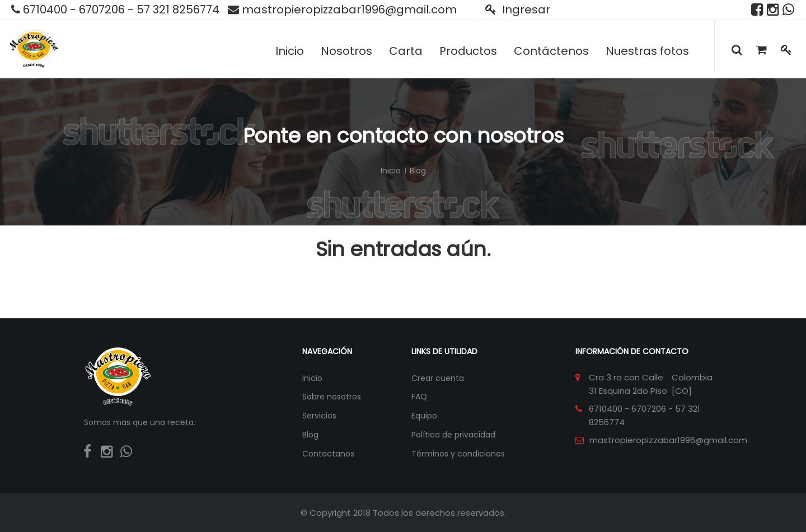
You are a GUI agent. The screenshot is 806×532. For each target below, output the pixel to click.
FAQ (419, 397)
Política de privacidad (453, 435)
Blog (310, 435)
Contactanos (328, 454)
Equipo (424, 416)
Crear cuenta (438, 378)
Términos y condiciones (458, 454)
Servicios (319, 416)
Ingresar (518, 10)
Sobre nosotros (332, 397)
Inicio (391, 171)
